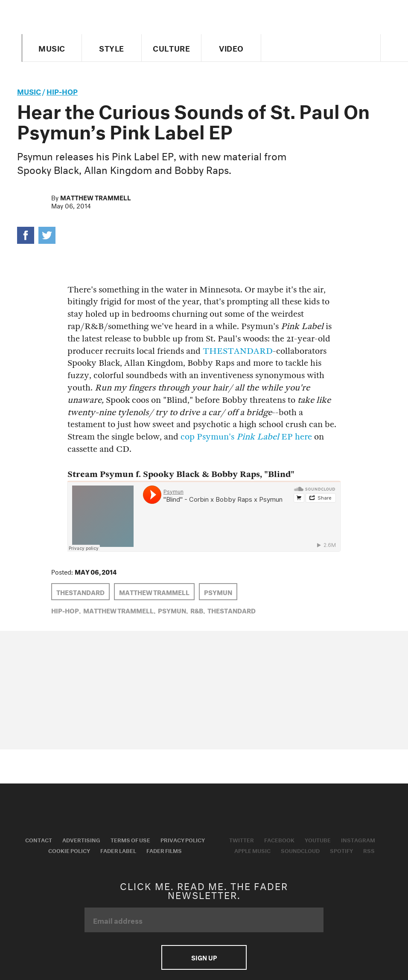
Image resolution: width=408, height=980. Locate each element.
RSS (369, 850)
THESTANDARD (238, 351)
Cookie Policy (69, 850)
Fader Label (118, 850)
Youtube (318, 839)
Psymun (218, 592)
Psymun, (173, 610)
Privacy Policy (183, 839)
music (29, 91)
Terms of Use (130, 839)
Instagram (358, 839)
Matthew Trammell (96, 197)
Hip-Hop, (66, 610)
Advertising (81, 839)
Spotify (341, 850)
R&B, (198, 610)
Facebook (279, 839)
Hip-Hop (62, 91)
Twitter (242, 839)
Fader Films (164, 850)
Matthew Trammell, (119, 610)
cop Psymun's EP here (246, 437)
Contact (39, 839)
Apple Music (252, 850)
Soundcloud (300, 850)
